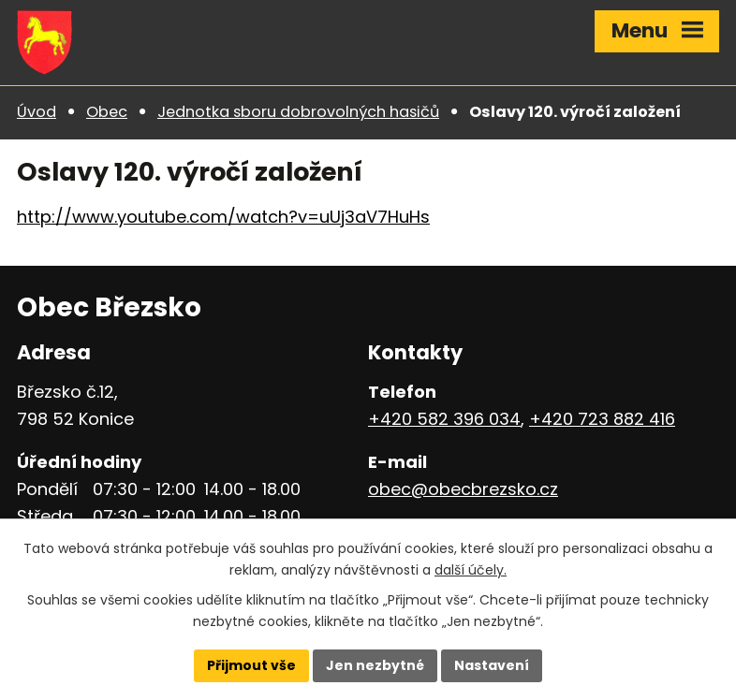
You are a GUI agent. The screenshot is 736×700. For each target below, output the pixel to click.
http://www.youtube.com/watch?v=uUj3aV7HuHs (223, 217)
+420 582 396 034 (444, 419)
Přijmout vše (251, 665)
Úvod (37, 112)
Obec (107, 112)
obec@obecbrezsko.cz (463, 489)
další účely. (471, 570)
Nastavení (492, 665)
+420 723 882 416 (602, 419)
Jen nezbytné (375, 665)
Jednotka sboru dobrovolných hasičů (298, 112)
